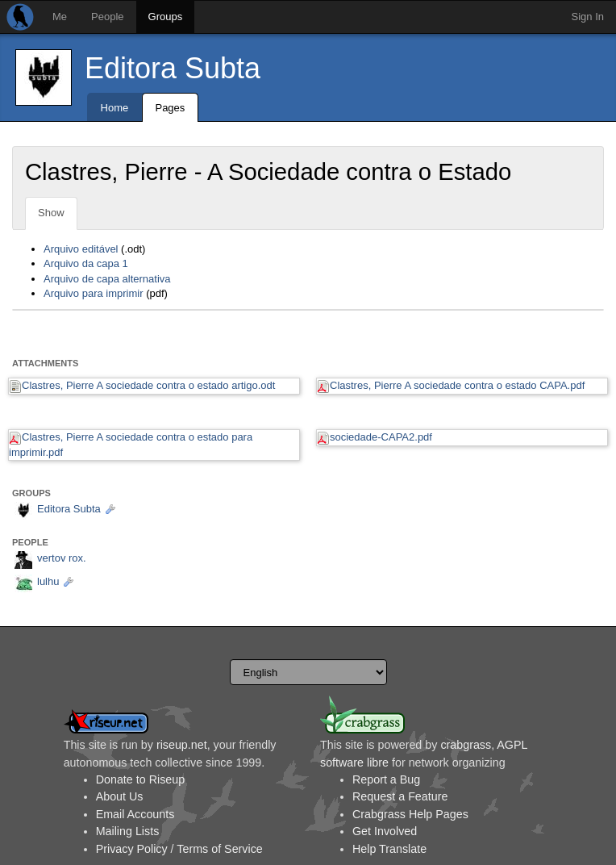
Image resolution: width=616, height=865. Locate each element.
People (107, 17)
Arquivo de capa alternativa (107, 279)
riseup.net (182, 745)
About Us (120, 796)
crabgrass (466, 745)
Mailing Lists (128, 831)
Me (60, 17)
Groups (166, 17)
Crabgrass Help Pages (410, 814)
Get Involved (385, 831)
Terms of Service (219, 849)
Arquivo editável (81, 249)
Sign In (588, 17)
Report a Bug (386, 779)
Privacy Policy (132, 849)
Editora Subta (173, 68)
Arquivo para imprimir (94, 293)
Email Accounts (135, 814)
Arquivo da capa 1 (86, 263)
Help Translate (389, 849)
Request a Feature (400, 796)
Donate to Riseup (140, 779)
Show (51, 213)
